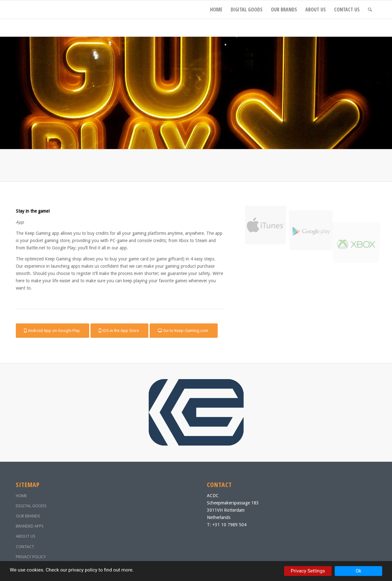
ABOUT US (26, 536)
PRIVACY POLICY (31, 557)
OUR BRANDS (28, 516)
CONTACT (25, 547)
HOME (21, 496)
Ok (358, 571)
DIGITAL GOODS (31, 506)
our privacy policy (79, 570)
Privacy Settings (308, 571)
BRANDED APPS (30, 526)
